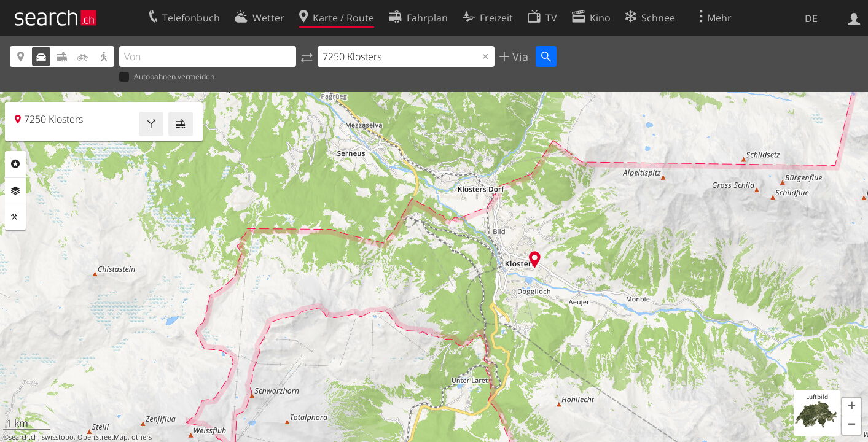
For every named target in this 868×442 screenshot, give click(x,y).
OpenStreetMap (103, 437)
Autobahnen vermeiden (167, 77)
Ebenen (15, 191)
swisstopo (58, 437)
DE (811, 18)
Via (519, 56)
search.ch (23, 437)
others (142, 437)
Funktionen (15, 217)
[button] (851, 407)
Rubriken (15, 164)
